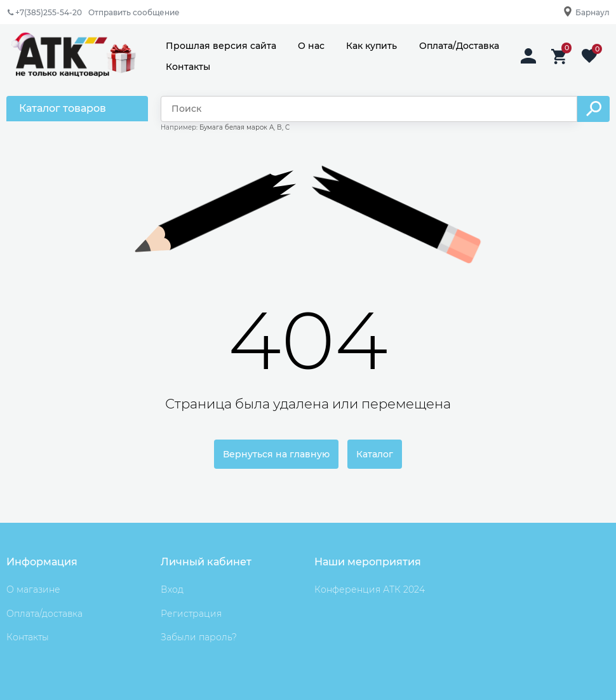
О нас (311, 46)
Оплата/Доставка (459, 46)
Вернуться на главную (276, 454)
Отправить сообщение (134, 12)
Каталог (375, 454)
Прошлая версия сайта (221, 46)
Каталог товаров (63, 108)
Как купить (372, 46)
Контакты (188, 67)
